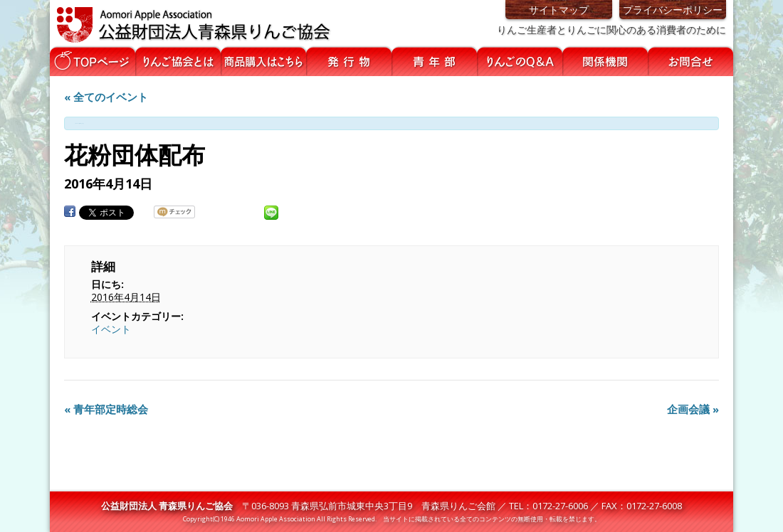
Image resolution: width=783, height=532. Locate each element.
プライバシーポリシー (673, 10)
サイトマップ (559, 10)
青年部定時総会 (106, 409)
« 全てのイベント (106, 97)
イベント (111, 329)
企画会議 (693, 409)
